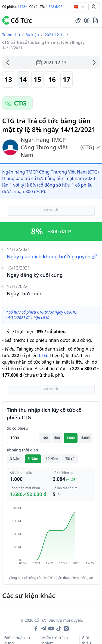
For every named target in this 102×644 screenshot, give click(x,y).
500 (57, 438)
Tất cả (70, 459)
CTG (43, 355)
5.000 (86, 438)
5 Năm (33, 459)
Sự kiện (32, 35)
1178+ (22, 7)
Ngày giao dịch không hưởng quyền (52, 256)
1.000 (71, 438)
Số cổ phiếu (17, 428)
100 (45, 438)
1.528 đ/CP (54, 7)
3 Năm (15, 459)
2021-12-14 (55, 35)
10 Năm (52, 459)
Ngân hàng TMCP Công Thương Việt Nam (51, 147)
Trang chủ (11, 35)
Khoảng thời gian (22, 450)
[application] (51, 540)
